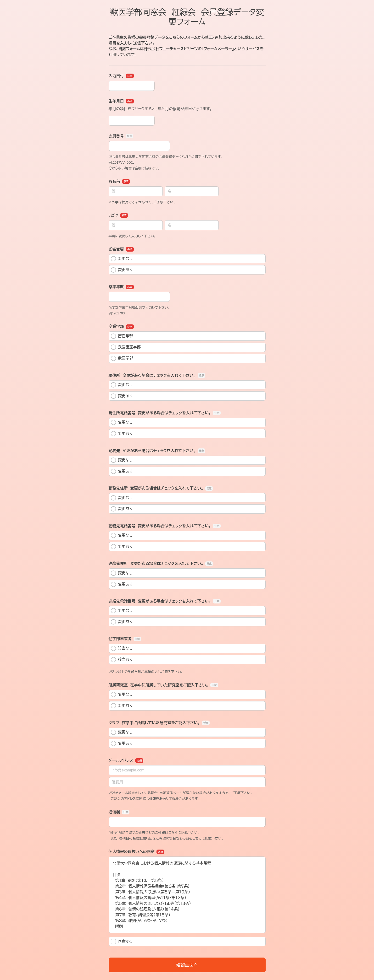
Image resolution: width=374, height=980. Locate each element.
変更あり (122, 270)
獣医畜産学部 (126, 347)
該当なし (122, 648)
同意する (122, 942)
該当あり (122, 660)
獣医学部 (122, 358)
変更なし (122, 259)
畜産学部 (122, 336)
